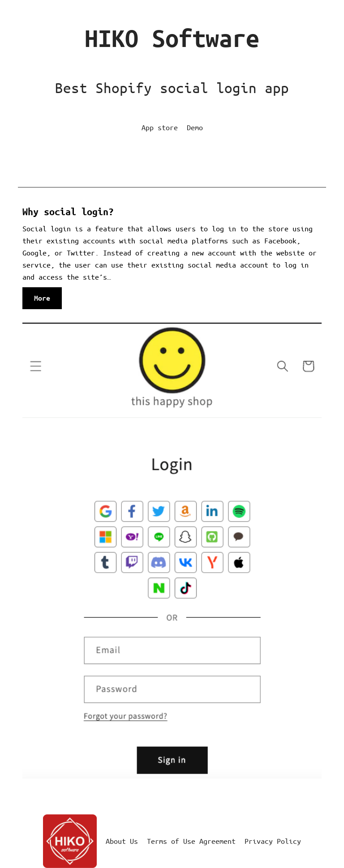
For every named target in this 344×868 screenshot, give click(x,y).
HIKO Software (172, 38)
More (44, 300)
